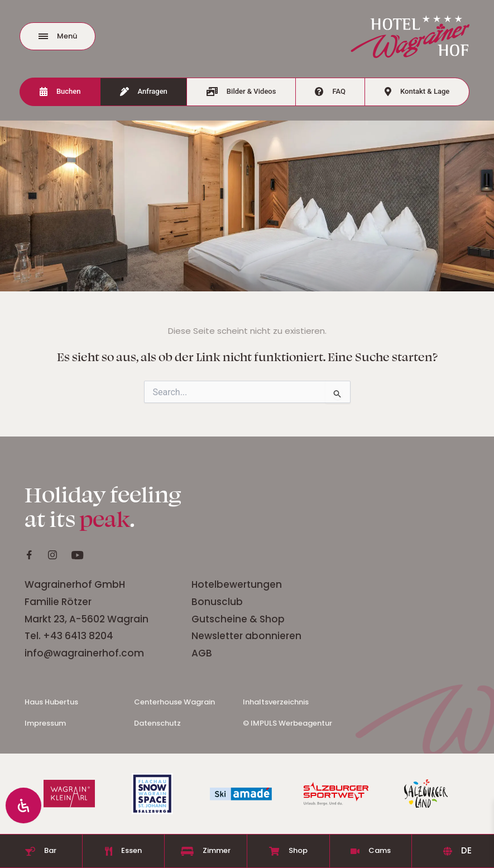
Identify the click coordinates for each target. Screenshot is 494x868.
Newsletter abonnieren (248, 636)
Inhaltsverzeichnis (276, 702)
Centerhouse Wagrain (174, 702)
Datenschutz (157, 723)
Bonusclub (217, 602)
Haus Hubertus (51, 702)
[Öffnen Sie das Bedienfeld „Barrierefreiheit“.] (23, 805)
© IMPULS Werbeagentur (287, 723)
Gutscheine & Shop (238, 619)
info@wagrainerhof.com (84, 653)
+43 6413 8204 (78, 636)
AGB (202, 653)
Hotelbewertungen (238, 584)
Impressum (45, 723)
